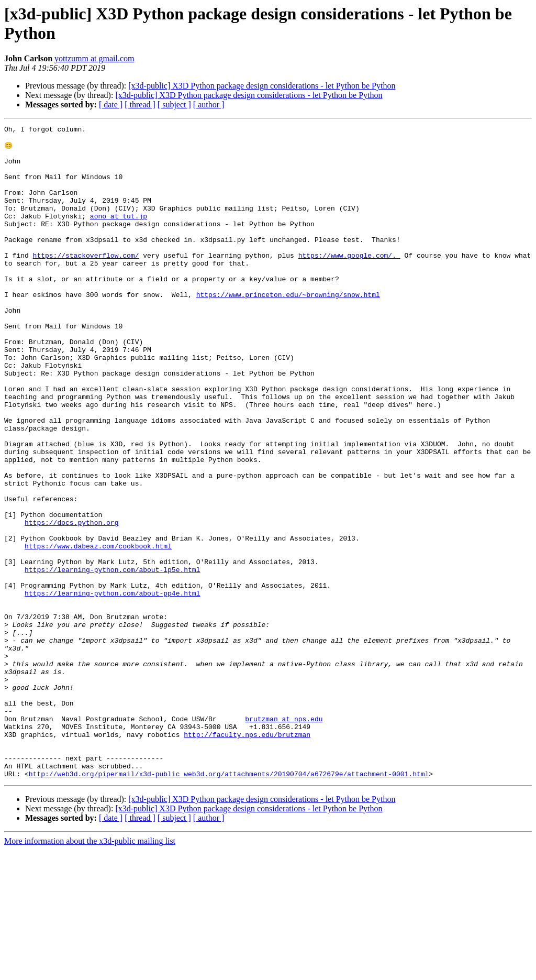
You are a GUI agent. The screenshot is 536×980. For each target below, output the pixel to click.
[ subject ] (174, 104)
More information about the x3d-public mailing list (90, 971)
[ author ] (209, 104)
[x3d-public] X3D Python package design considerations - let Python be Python (262, 86)
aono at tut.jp (119, 234)
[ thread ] (140, 104)
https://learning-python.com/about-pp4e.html (112, 687)
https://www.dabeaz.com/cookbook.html (98, 630)
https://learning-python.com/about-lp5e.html (112, 658)
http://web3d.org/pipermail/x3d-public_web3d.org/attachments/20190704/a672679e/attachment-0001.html (229, 904)
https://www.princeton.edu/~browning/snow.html (288, 328)
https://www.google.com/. (349, 281)
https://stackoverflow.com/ (86, 281)
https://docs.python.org (71, 602)
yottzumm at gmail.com (94, 58)
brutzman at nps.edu (284, 838)
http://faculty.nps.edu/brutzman (247, 856)
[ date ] (111, 104)
